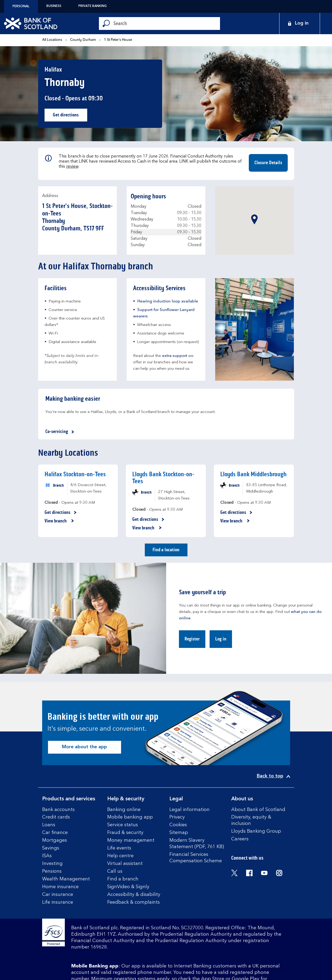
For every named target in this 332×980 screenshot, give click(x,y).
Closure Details (268, 163)
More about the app (84, 747)
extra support (175, 356)
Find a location (166, 550)
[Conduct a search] (167, 23)
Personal (21, 6)
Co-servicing (61, 432)
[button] (254, 219)
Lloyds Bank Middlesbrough (253, 474)
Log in (221, 639)
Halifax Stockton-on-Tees (75, 474)
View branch (59, 521)
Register (192, 639)
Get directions (70, 116)
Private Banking (93, 6)
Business (54, 6)
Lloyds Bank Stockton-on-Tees (163, 478)
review (72, 167)
